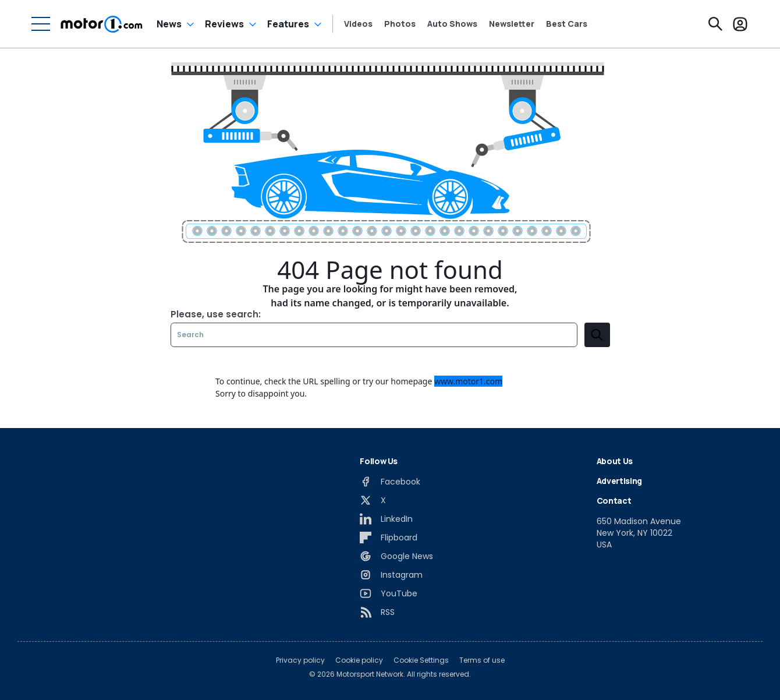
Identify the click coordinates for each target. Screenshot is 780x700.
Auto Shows (452, 24)
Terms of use (482, 660)
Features (288, 24)
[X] (373, 500)
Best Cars (567, 24)
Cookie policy (359, 660)
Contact (614, 501)
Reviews (224, 24)
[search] (597, 335)
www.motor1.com (468, 381)
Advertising (619, 481)
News (169, 24)
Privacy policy (300, 660)
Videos (358, 24)
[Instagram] (391, 575)
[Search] (715, 24)
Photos (400, 24)
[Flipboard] (389, 538)
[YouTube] (389, 593)
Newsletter (512, 24)
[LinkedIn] (386, 519)
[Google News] (396, 556)
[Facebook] (390, 482)
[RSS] (377, 612)
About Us (615, 461)
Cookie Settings (421, 660)
